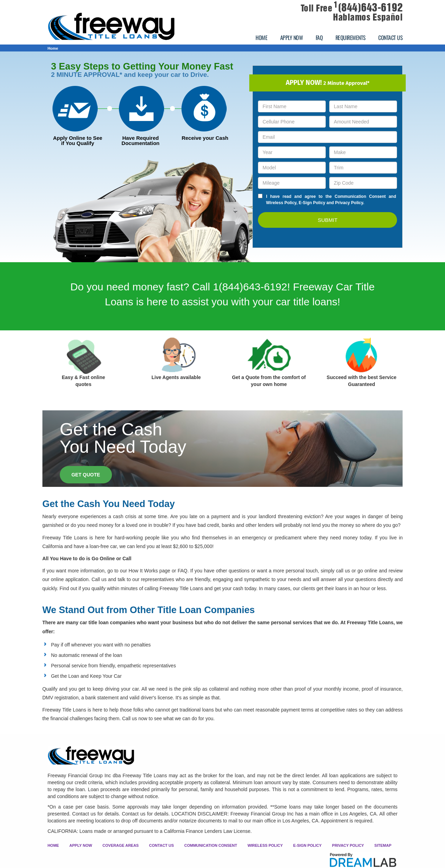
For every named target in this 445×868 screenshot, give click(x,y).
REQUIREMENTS (351, 38)
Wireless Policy (281, 203)
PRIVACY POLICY (348, 845)
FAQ (319, 38)
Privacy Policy (349, 203)
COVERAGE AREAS (121, 845)
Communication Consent (360, 196)
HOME (261, 38)
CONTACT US (390, 38)
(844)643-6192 (368, 8)
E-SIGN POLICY (307, 845)
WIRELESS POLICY (265, 845)
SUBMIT (328, 220)
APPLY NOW (292, 38)
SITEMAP (383, 845)
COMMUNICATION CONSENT (211, 845)
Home (53, 48)
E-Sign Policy (312, 203)
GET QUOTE (86, 475)
